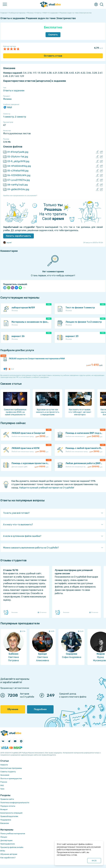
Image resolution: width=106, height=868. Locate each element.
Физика (7, 99)
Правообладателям (9, 816)
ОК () (94, 861)
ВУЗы (3, 851)
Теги (2, 789)
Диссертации (6, 840)
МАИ (8, 107)
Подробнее (40, 709)
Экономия (5, 775)
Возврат (4, 809)
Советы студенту (8, 772)
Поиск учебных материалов (13, 834)
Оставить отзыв (53, 56)
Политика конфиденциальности (15, 803)
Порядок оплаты (8, 806)
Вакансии (5, 823)
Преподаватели (8, 844)
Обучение (13, 709)
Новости (4, 765)
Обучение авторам (9, 854)
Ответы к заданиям (14, 91)
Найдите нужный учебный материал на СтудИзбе (46, 488)
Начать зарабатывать (18, 236)
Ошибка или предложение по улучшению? (20, 196)
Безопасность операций (11, 813)
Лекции (4, 837)
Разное (4, 782)
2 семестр (20, 117)
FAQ (2, 785)
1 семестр (8, 117)
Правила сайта (7, 799)
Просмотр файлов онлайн (12, 847)
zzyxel (7, 243)
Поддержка (6, 820)
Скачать (53, 35)
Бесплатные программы (11, 768)
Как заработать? (8, 858)
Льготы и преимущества (11, 779)
